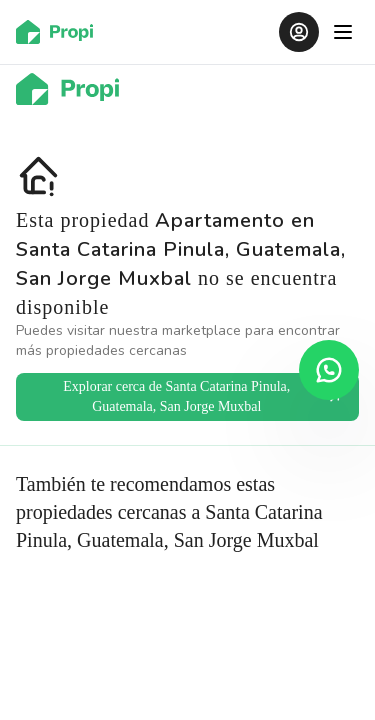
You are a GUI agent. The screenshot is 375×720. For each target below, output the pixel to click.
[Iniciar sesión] (299, 32)
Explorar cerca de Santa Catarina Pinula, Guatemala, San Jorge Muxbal (203, 396)
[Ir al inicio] (60, 32)
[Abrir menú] (343, 32)
